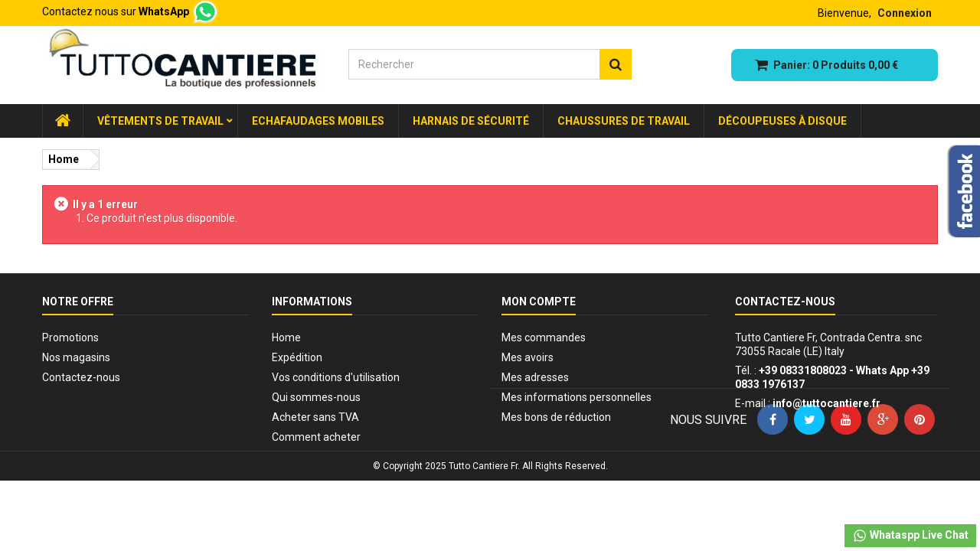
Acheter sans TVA (315, 417)
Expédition (297, 357)
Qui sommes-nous (316, 397)
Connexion (905, 13)
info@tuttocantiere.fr (826, 403)
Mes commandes (544, 337)
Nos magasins (76, 357)
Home (286, 337)
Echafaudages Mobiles (318, 121)
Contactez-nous (81, 377)
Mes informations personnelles (577, 397)
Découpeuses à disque (782, 121)
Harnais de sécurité (471, 121)
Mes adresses (535, 377)
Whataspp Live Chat (910, 536)
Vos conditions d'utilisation (336, 377)
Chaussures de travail (624, 121)
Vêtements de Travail (160, 121)
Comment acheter (316, 437)
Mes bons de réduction (556, 417)
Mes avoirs (528, 357)
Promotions (70, 337)
